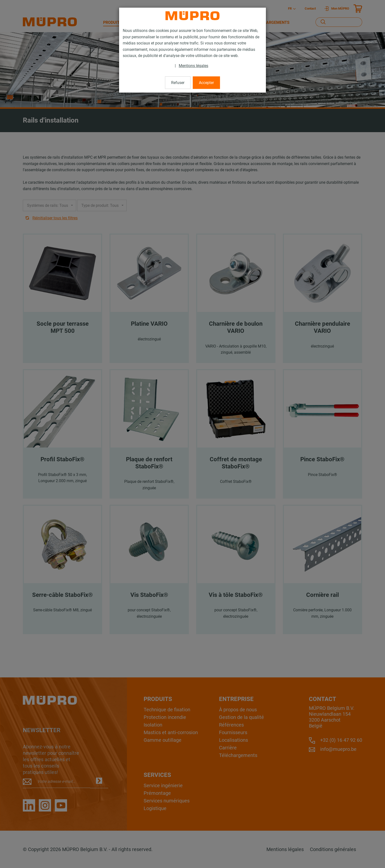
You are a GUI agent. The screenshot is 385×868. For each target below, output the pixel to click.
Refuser (178, 83)
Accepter (206, 83)
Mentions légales (193, 66)
